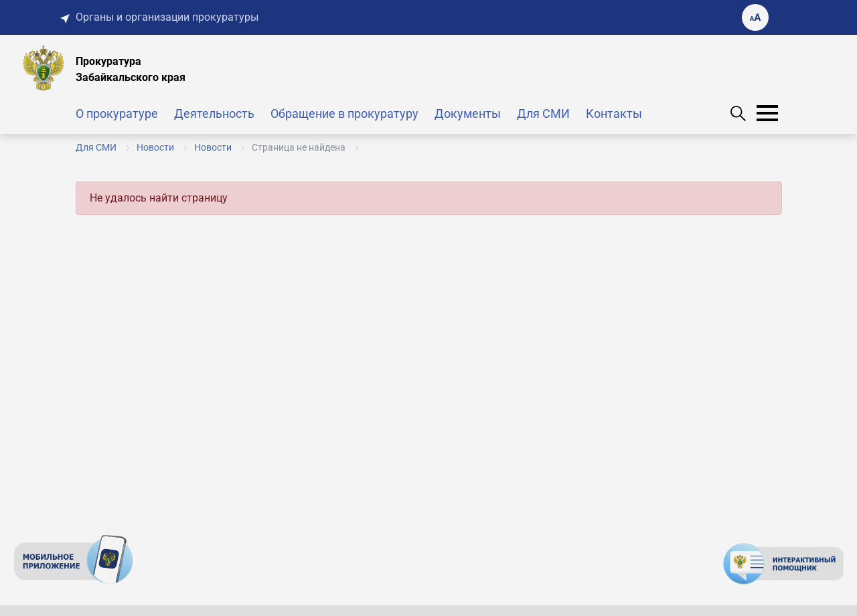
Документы (468, 113)
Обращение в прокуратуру (344, 113)
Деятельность (214, 113)
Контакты (614, 113)
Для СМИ (543, 113)
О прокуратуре (117, 113)
